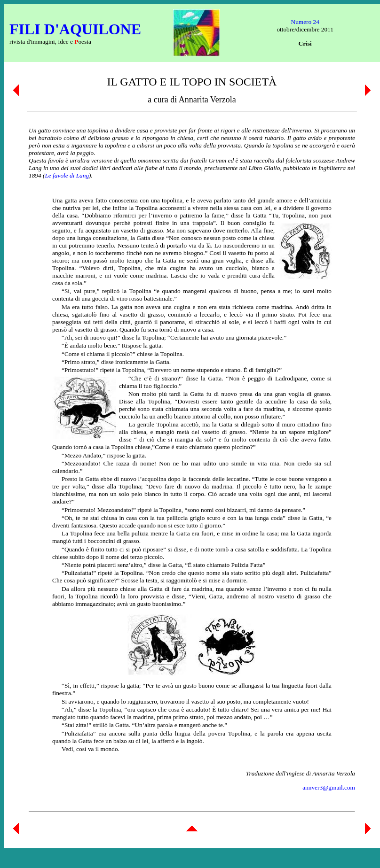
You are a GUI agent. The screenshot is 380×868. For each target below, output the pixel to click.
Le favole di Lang (67, 175)
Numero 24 (305, 22)
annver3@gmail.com (329, 787)
